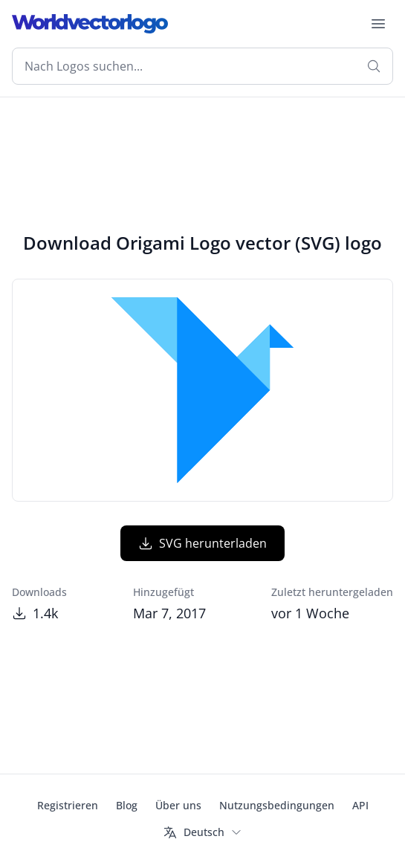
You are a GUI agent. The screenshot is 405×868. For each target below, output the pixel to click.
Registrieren (68, 805)
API (360, 805)
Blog (127, 805)
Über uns (178, 805)
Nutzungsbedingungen (277, 805)
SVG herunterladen (202, 543)
